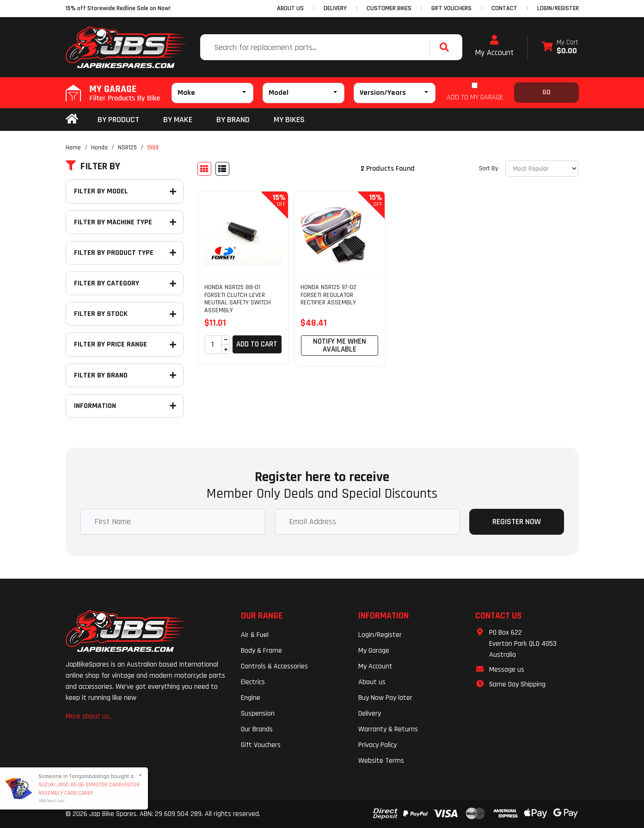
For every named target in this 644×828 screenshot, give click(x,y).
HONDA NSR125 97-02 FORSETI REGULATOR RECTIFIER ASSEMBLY (328, 295)
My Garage (374, 651)
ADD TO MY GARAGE (475, 97)
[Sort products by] (542, 169)
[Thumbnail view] (204, 169)
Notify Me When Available (340, 345)
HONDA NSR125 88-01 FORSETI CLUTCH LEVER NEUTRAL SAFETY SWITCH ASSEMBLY (238, 299)
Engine (251, 698)
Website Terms (381, 761)
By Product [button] (118, 120)
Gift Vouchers (261, 745)
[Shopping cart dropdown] (560, 47)
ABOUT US (290, 8)
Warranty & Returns (388, 729)
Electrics (253, 682)
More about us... (89, 716)
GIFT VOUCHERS (451, 8)
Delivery (370, 714)
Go (546, 92)
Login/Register (558, 8)
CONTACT (504, 8)
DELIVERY (335, 8)
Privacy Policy (377, 745)
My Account (494, 46)
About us (372, 682)
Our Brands (257, 729)
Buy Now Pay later (385, 698)
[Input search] (316, 47)
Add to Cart (257, 344)
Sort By (488, 168)
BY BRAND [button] (233, 120)
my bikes (289, 120)
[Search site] (447, 47)
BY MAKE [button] (178, 120)
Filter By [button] (93, 167)
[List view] (222, 169)
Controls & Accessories (274, 666)
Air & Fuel (255, 635)
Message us (507, 670)
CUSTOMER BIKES (389, 8)
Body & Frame (261, 651)
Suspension (258, 714)
